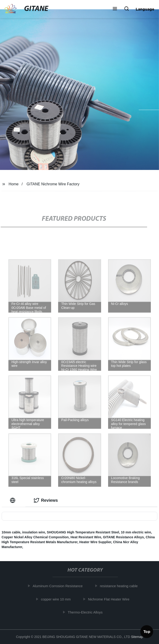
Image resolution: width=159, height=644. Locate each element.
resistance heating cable (120, 586)
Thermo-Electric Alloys (87, 612)
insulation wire (34, 532)
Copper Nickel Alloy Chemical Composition (35, 537)
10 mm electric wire (136, 532)
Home (14, 184)
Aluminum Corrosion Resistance (59, 586)
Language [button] (145, 9)
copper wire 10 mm (57, 599)
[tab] (14, 500)
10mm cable (11, 532)
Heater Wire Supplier (95, 542)
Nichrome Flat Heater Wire (110, 599)
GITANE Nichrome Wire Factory (53, 184)
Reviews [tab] (46, 500)
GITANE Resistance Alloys (123, 537)
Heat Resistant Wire (86, 537)
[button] (115, 9)
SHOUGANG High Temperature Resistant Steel (83, 532)
